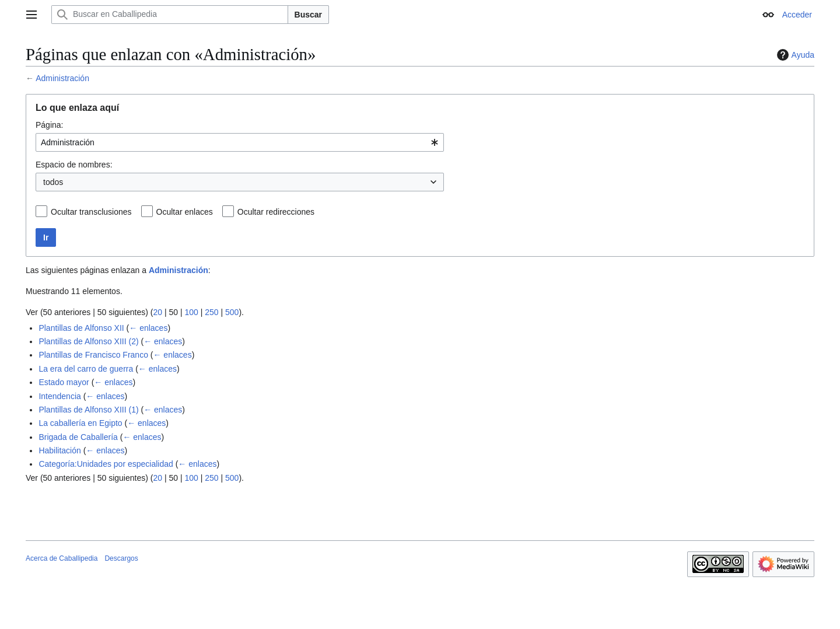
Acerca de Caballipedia (62, 558)
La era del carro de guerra (86, 369)
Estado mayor (64, 382)
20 (157, 312)
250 (211, 312)
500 (232, 312)
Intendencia (60, 396)
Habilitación (60, 450)
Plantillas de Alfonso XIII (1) (88, 410)
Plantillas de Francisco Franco (93, 355)
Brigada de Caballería (78, 437)
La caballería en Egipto (80, 423)
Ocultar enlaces (185, 212)
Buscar (308, 15)
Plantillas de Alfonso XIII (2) (88, 341)
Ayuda (794, 55)
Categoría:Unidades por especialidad (106, 464)
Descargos (121, 558)
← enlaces (148, 328)
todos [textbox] (53, 182)
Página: (49, 125)
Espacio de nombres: (74, 165)
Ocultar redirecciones (276, 212)
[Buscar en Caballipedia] (170, 15)
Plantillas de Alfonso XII (81, 328)
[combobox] (240, 142)
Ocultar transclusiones (91, 212)
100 (191, 312)
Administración (62, 78)
